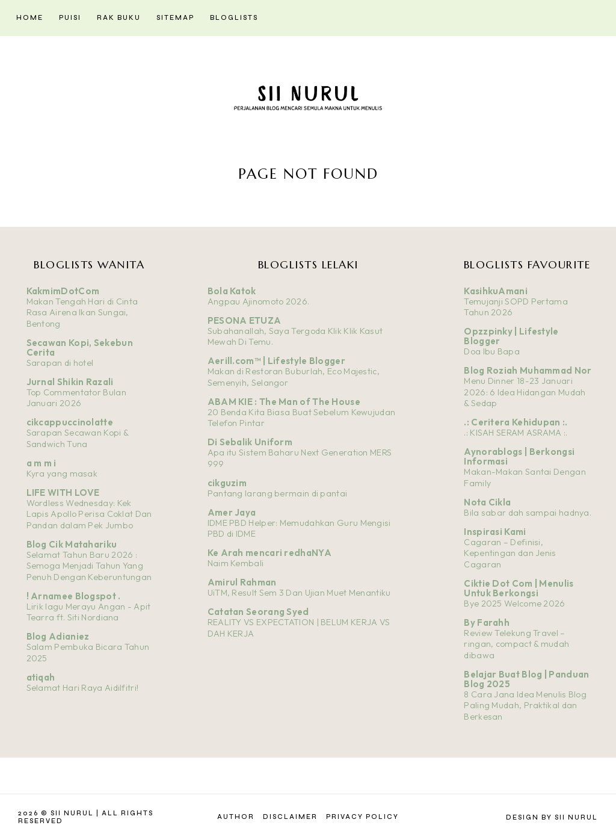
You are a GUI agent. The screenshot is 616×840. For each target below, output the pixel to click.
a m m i (42, 463)
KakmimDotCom (63, 291)
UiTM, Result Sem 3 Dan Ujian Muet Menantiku (299, 593)
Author (236, 817)
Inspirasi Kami (495, 532)
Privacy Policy (362, 817)
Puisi (70, 18)
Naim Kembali (236, 563)
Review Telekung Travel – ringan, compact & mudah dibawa (516, 644)
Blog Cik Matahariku (72, 544)
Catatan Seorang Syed (258, 612)
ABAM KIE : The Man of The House (284, 402)
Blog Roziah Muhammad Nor (528, 370)
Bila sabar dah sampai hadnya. (528, 513)
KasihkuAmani (496, 291)
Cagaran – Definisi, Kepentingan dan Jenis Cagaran (510, 553)
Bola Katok (232, 291)
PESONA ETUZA (245, 320)
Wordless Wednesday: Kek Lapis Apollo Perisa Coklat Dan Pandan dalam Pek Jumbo (89, 514)
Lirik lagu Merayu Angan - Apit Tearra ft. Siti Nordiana (89, 612)
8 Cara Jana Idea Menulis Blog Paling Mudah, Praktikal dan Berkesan (525, 706)
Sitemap (175, 18)
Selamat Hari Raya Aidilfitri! (83, 688)
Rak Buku (119, 18)
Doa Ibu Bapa (492, 351)
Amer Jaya (232, 512)
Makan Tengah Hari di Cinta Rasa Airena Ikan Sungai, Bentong (82, 313)
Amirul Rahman (242, 582)
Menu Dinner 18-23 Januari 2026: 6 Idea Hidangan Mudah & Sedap (525, 392)
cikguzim (227, 483)
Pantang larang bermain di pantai (278, 493)
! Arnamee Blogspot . (74, 596)
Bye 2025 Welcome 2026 (514, 604)
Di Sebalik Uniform (250, 442)
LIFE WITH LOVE (63, 493)
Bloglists (234, 18)
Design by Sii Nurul (552, 817)
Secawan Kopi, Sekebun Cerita (80, 347)
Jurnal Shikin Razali (70, 382)
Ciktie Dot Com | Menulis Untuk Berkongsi (519, 588)
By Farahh (487, 622)
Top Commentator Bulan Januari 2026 (76, 398)
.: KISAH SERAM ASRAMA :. (516, 433)
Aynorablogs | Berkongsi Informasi (519, 456)
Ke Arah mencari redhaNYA (269, 553)
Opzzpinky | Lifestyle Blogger (511, 336)
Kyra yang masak (62, 474)
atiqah (41, 677)
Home (30, 18)
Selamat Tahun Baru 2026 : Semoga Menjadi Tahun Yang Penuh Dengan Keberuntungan (89, 566)
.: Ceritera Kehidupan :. (516, 422)
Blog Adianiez (58, 636)
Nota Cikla (487, 502)
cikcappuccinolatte (70, 422)
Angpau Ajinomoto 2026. (259, 301)
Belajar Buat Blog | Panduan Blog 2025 (526, 679)
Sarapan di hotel (60, 363)
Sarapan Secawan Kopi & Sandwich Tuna (78, 438)
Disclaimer (290, 817)
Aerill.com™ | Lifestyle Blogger (276, 361)
